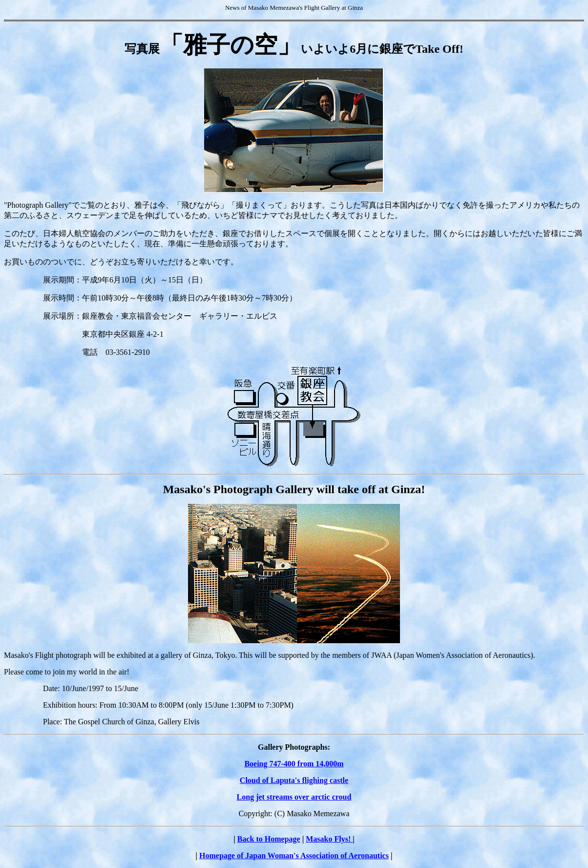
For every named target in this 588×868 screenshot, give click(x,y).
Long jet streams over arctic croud (294, 797)
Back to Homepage (269, 839)
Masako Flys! (329, 839)
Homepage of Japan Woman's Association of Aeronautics (294, 856)
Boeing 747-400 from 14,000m (294, 764)
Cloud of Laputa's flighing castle (294, 780)
